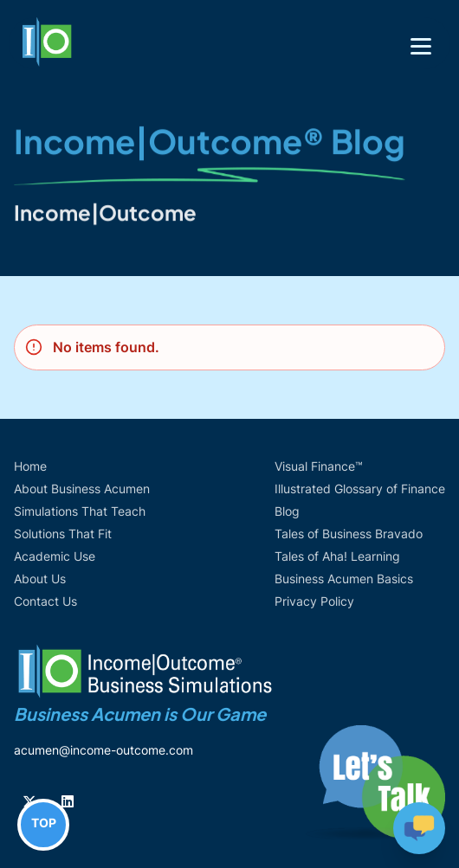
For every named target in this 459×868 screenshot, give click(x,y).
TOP (44, 823)
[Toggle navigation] (421, 46)
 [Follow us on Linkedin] (68, 801)
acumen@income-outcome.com (103, 750)
